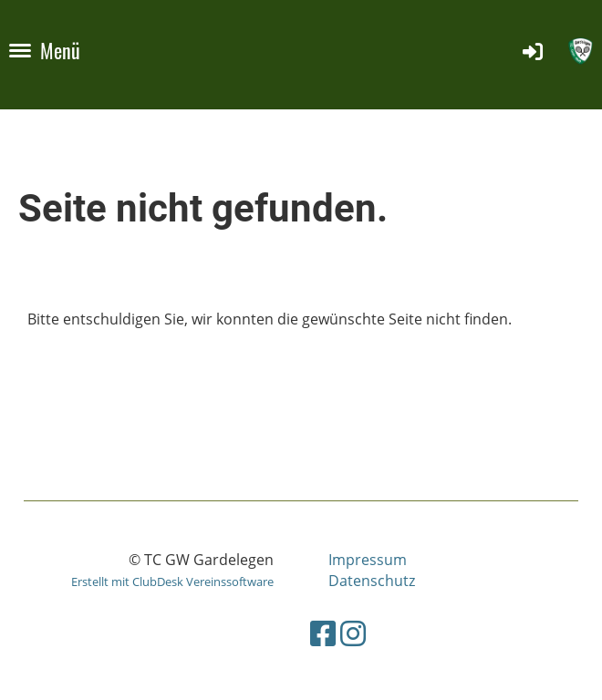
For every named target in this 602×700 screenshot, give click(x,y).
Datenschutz (372, 581)
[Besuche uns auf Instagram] (353, 633)
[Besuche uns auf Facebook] (323, 633)
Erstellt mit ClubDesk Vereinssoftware (172, 582)
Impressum (368, 560)
